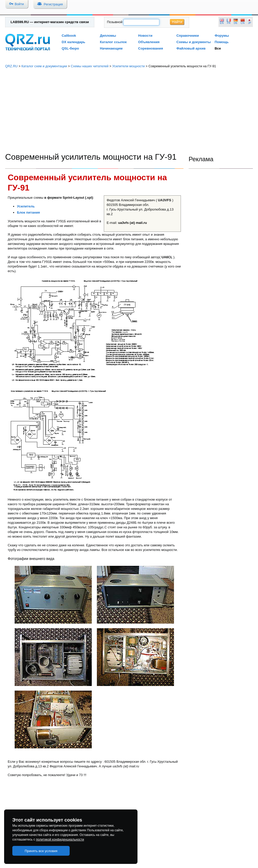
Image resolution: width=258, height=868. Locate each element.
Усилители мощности (129, 66)
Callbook (69, 36)
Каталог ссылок (113, 42)
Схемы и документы (193, 42)
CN (243, 23)
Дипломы (108, 36)
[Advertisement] (129, 110)
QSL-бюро (70, 48)
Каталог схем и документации (44, 66)
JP (250, 23)
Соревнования (151, 48)
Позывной (115, 22)
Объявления (149, 42)
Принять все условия (41, 851)
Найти (177, 22)
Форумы (222, 36)
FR (229, 23)
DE (236, 23)
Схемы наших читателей (90, 66)
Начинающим (111, 48)
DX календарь (73, 42)
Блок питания (28, 212)
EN (222, 23)
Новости (145, 36)
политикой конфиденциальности (60, 840)
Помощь (222, 42)
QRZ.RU (11, 66)
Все (218, 48)
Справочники (187, 36)
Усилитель (26, 206)
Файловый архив (191, 48)
